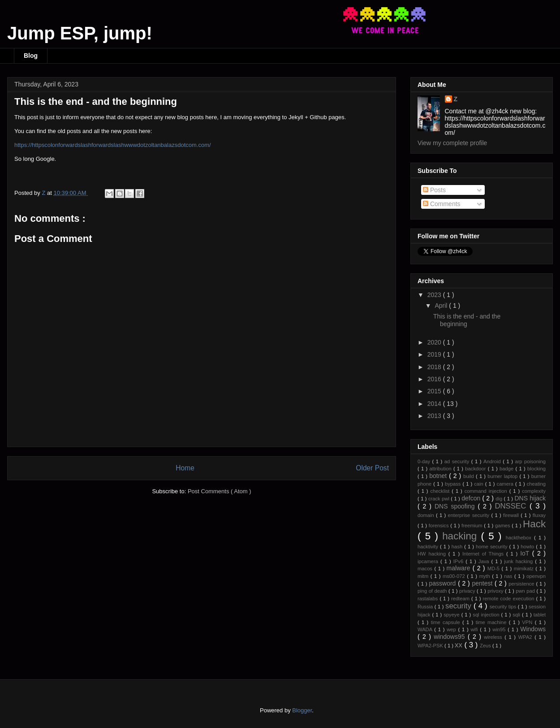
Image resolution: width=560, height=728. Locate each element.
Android (493, 461)
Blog (31, 56)
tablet (540, 615)
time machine (492, 622)
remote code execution (510, 599)
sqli (517, 615)
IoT (526, 553)
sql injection (487, 615)
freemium (473, 526)
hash (458, 547)
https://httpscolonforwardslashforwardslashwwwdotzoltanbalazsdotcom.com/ (113, 145)
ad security (458, 461)
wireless (494, 637)
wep (452, 629)
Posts (434, 190)
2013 (435, 416)
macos (426, 569)
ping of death (433, 591)
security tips (504, 607)
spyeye (452, 615)
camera (506, 484)
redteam (461, 599)
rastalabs (429, 599)
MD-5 (495, 569)
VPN (528, 622)
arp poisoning (530, 461)
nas (509, 576)
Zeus (486, 646)
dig (500, 499)
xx (459, 645)
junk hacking (519, 561)
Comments (442, 204)
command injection (487, 491)
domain (427, 515)
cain (480, 484)
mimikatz (525, 569)
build (470, 476)
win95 (500, 629)
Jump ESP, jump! (80, 33)
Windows (533, 629)
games (503, 526)
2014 (435, 404)
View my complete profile (452, 143)
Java (485, 561)
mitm (424, 576)
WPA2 (526, 637)
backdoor (476, 469)
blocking (536, 469)
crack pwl (439, 499)
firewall (512, 515)
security (459, 606)
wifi (475, 629)
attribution (441, 469)
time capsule (447, 622)
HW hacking (433, 554)
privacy (468, 591)
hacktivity (429, 547)
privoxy (496, 591)
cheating (536, 484)
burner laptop (503, 476)
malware (460, 568)
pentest (483, 583)
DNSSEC (512, 506)
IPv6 (459, 561)
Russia (426, 607)
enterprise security (470, 515)
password (443, 583)
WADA (426, 629)
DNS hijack (530, 498)
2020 (435, 342)
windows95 (451, 637)
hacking (461, 536)
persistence (522, 584)
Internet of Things (484, 554)
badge (507, 469)
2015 (435, 391)
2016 (435, 379)
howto (528, 547)
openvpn (536, 576)
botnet (439, 476)
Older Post (372, 468)
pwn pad (526, 591)
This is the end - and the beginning (467, 320)
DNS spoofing (456, 506)
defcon (472, 498)
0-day (425, 461)
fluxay (539, 515)
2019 (435, 354)
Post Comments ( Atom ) (220, 491)
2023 (435, 295)
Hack (534, 524)
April (442, 306)
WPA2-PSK (431, 646)
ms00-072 (455, 576)
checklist (441, 491)
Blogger (302, 710)
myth (485, 576)
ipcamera (429, 561)
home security (493, 547)
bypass (454, 484)
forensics (439, 526)
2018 (435, 367)
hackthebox (520, 538)
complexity (534, 491)
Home (185, 468)
